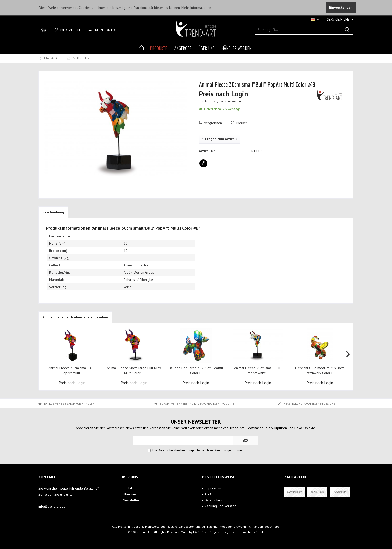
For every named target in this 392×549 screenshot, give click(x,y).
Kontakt (128, 488)
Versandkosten (185, 526)
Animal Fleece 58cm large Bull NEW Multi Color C (134, 370)
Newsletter (131, 500)
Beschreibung (53, 212)
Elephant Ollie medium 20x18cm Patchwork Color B (320, 370)
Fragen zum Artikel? (220, 139)
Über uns (130, 494)
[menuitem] (338, 20)
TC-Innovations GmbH (250, 532)
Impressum (213, 488)
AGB (208, 494)
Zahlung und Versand (221, 506)
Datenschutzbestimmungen (177, 450)
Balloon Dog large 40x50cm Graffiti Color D (196, 370)
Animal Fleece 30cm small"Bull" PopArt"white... (258, 370)
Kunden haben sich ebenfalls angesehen (75, 317)
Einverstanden (341, 7)
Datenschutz (214, 500)
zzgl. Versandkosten (227, 101)
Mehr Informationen (196, 8)
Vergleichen (210, 123)
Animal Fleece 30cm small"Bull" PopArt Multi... (72, 370)
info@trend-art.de (52, 506)
